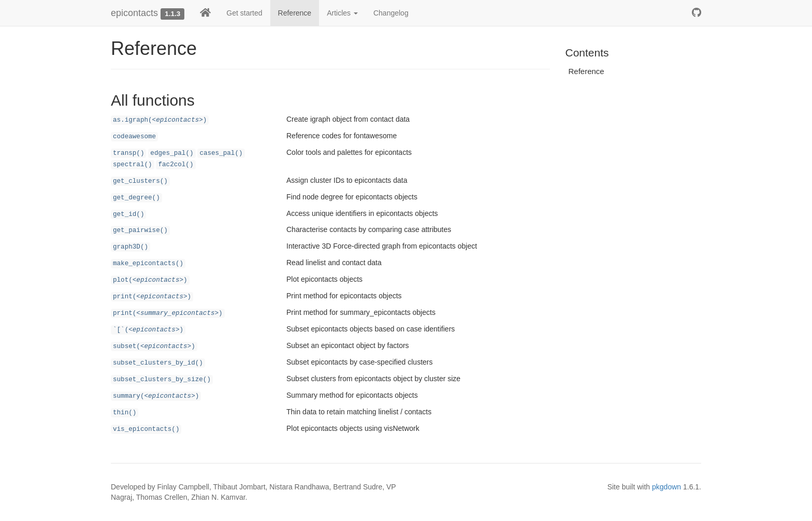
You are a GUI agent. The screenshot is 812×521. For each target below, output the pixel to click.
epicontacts (134, 13)
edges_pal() (172, 153)
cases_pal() (221, 153)
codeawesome (134, 137)
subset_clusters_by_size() (162, 380)
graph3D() (130, 247)
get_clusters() (140, 181)
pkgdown (666, 487)
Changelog (391, 13)
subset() (154, 346)
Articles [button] (342, 13)
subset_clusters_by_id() (158, 363)
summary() (156, 396)
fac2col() (176, 165)
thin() (125, 413)
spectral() (133, 165)
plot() (150, 280)
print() (152, 297)
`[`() (148, 330)
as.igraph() (160, 120)
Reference (295, 13)
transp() (128, 153)
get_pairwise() (140, 230)
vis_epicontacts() (146, 429)
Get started (244, 13)
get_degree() (136, 198)
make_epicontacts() (148, 264)
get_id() (128, 214)
